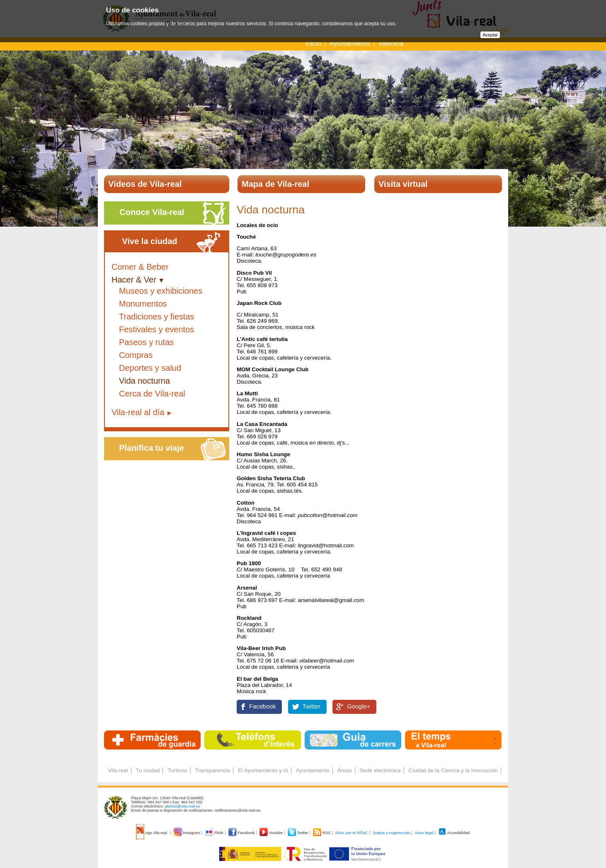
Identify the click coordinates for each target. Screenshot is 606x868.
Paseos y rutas (146, 342)
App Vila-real (152, 833)
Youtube (272, 833)
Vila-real (118, 770)
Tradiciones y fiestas (157, 317)
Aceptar (490, 35)
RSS (322, 833)
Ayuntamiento (350, 43)
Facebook (262, 706)
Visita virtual (403, 184)
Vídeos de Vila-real (145, 184)
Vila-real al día (138, 412)
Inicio (313, 43)
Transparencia (212, 770)
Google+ (359, 706)
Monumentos (143, 304)
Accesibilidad (454, 833)
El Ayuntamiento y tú (263, 770)
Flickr (215, 833)
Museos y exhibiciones (161, 291)
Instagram (188, 833)
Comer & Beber (140, 267)
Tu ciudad (148, 770)
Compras (136, 355)
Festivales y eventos (156, 329)
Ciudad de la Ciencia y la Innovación (453, 770)
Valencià (391, 43)
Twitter (311, 706)
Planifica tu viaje (151, 448)
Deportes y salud (150, 368)
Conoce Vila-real (152, 212)
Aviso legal (424, 833)
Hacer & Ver (134, 280)
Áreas (345, 770)
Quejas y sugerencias (391, 833)
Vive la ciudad (149, 241)
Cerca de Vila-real (152, 394)
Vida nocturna (144, 381)
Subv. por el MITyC (352, 833)
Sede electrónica (380, 770)
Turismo (177, 770)
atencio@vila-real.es (182, 806)
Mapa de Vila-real (275, 184)
